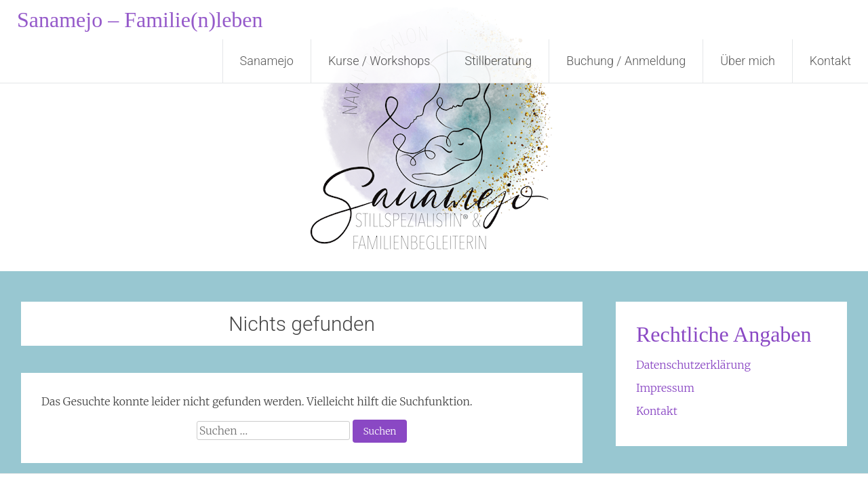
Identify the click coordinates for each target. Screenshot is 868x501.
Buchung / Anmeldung (626, 61)
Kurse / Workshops (379, 61)
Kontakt (830, 61)
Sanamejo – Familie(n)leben (140, 20)
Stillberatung (498, 61)
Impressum (665, 388)
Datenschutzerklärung (693, 365)
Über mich (748, 61)
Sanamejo (267, 61)
